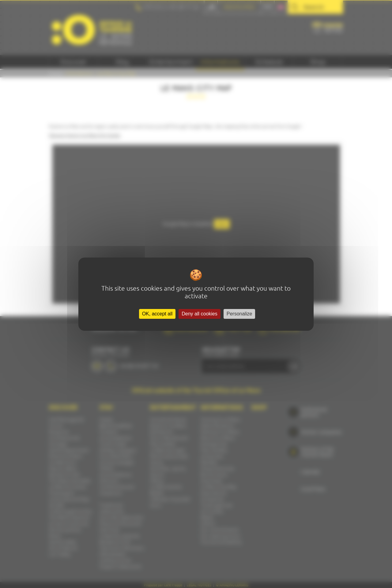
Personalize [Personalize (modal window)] (239, 314)
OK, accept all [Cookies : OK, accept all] (157, 314)
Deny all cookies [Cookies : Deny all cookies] (200, 314)
